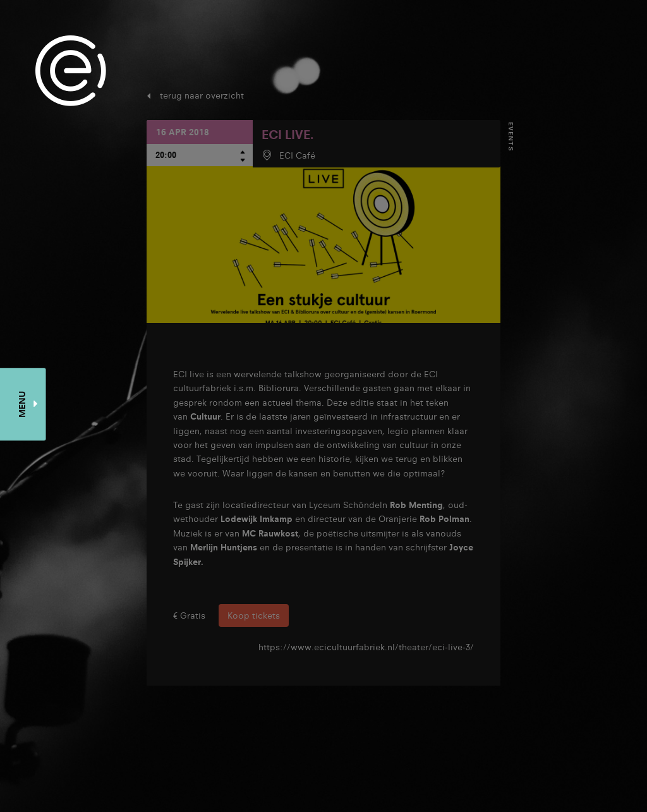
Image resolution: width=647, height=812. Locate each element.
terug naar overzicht (202, 95)
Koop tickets (254, 615)
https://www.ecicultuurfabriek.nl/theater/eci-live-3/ (366, 647)
